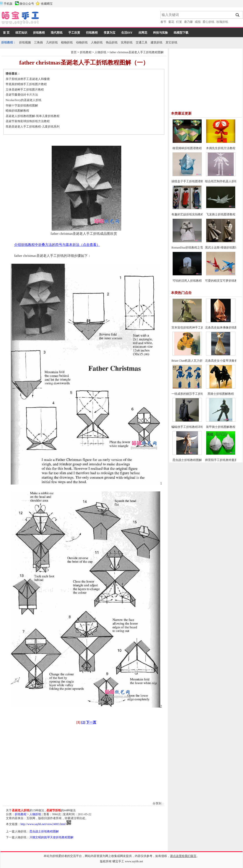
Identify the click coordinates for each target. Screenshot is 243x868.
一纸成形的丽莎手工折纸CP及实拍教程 (197, 394)
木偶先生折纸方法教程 (221, 148)
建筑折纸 (157, 42)
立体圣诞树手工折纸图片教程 (25, 90)
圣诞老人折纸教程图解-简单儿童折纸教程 (33, 116)
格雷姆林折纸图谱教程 (187, 148)
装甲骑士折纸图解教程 (221, 427)
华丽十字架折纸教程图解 (22, 105)
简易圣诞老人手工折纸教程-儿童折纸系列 (33, 127)
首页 (74, 52)
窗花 (171, 22)
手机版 (8, 4)
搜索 (238, 15)
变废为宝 (109, 33)
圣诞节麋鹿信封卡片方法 (22, 95)
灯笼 (179, 22)
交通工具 (142, 42)
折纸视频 (25, 42)
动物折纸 (82, 42)
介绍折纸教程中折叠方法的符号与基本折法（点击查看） (57, 245)
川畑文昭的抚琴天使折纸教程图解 (51, 837)
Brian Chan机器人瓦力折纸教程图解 (194, 361)
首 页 (6, 33)
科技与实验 (160, 33)
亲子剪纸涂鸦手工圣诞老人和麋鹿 (28, 79)
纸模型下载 (181, 33)
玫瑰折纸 (222, 22)
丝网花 (143, 33)
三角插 (38, 42)
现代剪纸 (57, 33)
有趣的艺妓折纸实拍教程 (188, 214)
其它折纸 (171, 42)
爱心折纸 (208, 22)
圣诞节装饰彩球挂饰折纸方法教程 (28, 121)
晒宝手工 (118, 861)
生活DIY (127, 33)
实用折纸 (127, 42)
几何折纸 (52, 42)
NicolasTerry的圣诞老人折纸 (24, 100)
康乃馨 (188, 22)
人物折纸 (97, 42)
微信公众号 (27, 4)
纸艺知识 (21, 33)
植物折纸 (67, 42)
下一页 (91, 722)
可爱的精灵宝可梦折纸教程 (223, 281)
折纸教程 (39, 33)
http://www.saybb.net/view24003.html (43, 824)
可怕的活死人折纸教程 (187, 281)
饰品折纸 (112, 42)
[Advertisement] (100, 18)
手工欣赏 (74, 33)
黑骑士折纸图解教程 (221, 394)
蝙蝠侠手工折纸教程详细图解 (191, 427)
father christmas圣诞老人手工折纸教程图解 (137, 52)
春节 (163, 22)
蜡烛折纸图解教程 (17, 111)
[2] (83, 722)
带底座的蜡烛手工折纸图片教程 (26, 84)
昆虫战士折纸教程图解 (44, 831)
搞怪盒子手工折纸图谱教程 (189, 181)
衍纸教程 (92, 33)
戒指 (198, 22)
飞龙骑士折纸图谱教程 (221, 214)
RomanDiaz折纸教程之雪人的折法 (193, 248)
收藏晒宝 (47, 4)
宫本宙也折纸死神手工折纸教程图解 (195, 328)
